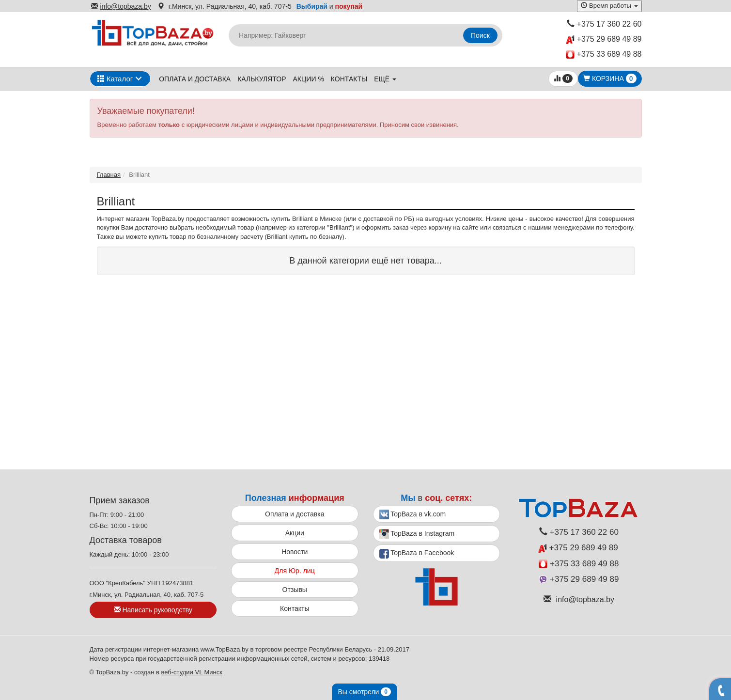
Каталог (115, 79)
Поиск (480, 35)
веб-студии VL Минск (192, 672)
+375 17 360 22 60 (604, 24)
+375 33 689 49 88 (604, 54)
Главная (109, 175)
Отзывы (295, 590)
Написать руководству (153, 610)
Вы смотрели (365, 692)
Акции (295, 533)
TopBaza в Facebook (417, 554)
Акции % (309, 79)
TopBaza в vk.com (413, 514)
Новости (295, 552)
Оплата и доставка (195, 79)
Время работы (609, 6)
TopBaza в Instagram (417, 534)
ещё (385, 79)
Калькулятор (262, 79)
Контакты (349, 79)
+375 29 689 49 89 (604, 39)
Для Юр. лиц (295, 571)
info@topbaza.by (121, 6)
